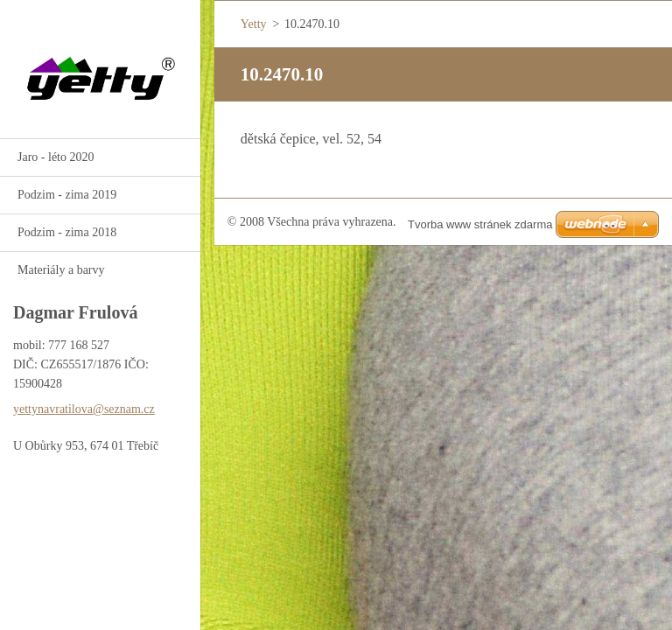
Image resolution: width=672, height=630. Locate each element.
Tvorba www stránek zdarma (480, 224)
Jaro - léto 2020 (56, 157)
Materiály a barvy (61, 270)
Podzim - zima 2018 (67, 232)
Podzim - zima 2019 (67, 195)
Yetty (254, 24)
